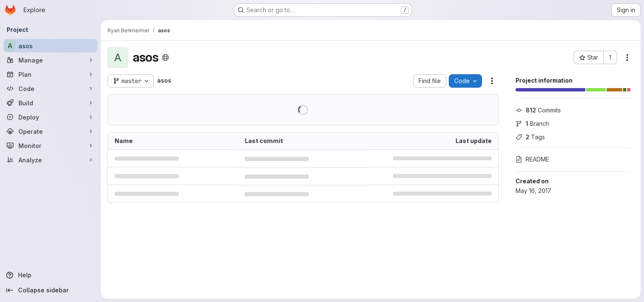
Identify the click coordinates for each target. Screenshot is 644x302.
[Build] (50, 103)
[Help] (50, 275)
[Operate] (50, 131)
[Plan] (50, 74)
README (532, 159)
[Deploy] (50, 117)
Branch (532, 124)
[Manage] (50, 60)
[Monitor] (50, 146)
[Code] (50, 89)
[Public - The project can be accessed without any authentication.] (165, 57)
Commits (538, 110)
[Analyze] (50, 160)
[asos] (50, 46)
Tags (530, 137)
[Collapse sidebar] (50, 290)
